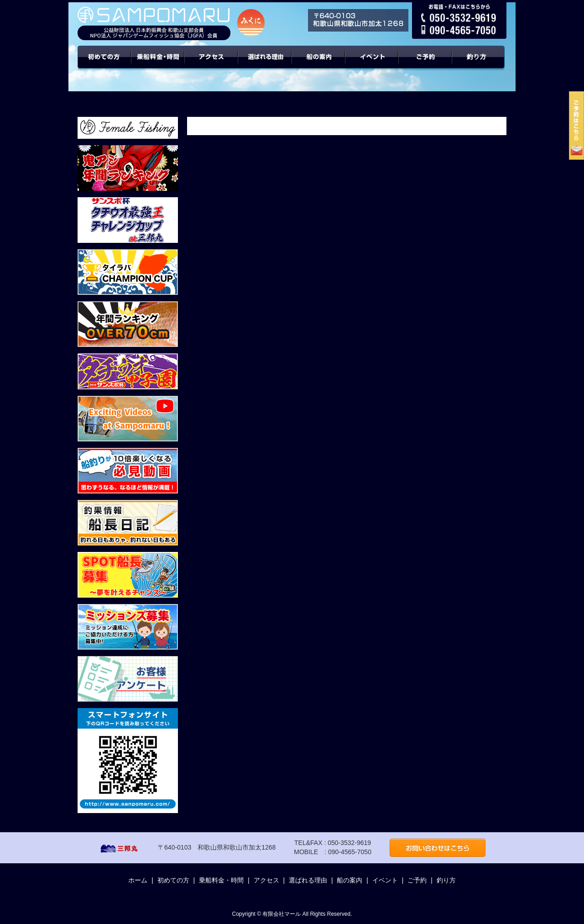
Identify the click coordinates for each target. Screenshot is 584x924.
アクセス (211, 64)
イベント (372, 64)
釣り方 (446, 880)
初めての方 (104, 64)
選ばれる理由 (265, 64)
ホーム (138, 880)
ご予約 (426, 64)
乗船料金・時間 (158, 64)
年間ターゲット (480, 64)
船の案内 (319, 64)
